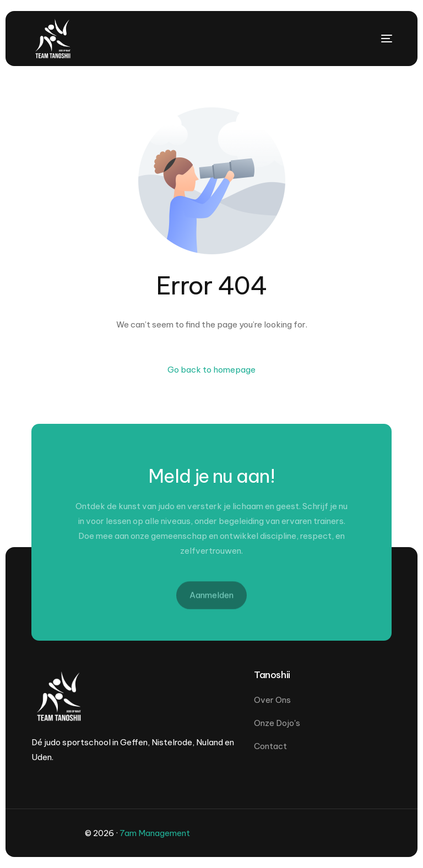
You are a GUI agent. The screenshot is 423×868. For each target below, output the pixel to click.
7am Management (155, 833)
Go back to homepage (211, 370)
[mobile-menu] (370, 39)
